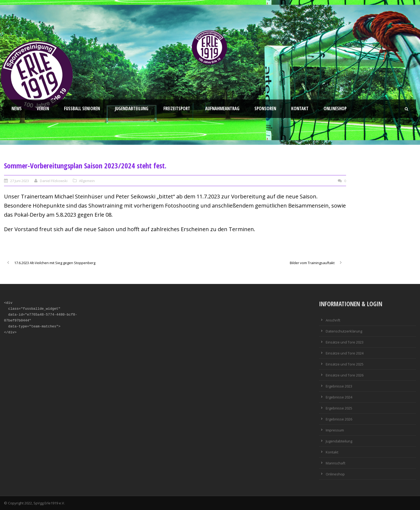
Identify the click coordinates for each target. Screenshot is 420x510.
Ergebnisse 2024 (339, 397)
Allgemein (87, 181)
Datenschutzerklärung (344, 331)
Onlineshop (335, 108)
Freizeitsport (177, 108)
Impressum (335, 430)
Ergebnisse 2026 (339, 419)
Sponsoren (265, 108)
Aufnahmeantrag (222, 108)
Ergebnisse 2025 (339, 408)
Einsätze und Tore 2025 (345, 364)
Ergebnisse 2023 (339, 386)
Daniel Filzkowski (54, 181)
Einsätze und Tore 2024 (345, 353)
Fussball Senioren (82, 108)
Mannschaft (335, 463)
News (17, 108)
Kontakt (300, 108)
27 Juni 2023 (20, 181)
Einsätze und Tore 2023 (345, 342)
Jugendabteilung (132, 108)
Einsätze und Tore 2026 (345, 375)
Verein (43, 108)
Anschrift (333, 320)
